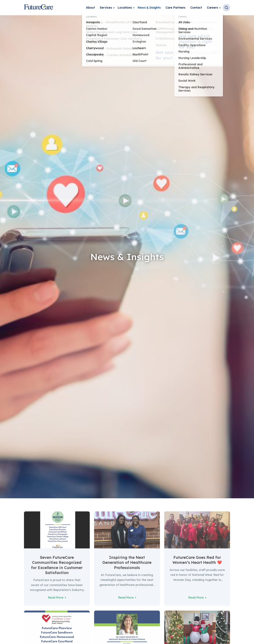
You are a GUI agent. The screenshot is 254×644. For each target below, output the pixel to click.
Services (106, 8)
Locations (125, 8)
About (90, 8)
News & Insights (149, 8)
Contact (196, 8)
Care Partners (176, 8)
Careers (212, 8)
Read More (56, 601)
